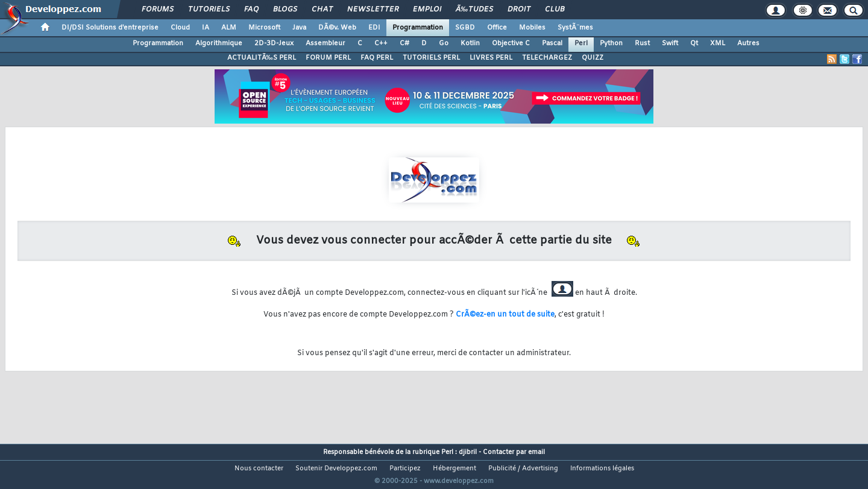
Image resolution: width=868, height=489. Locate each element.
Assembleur (325, 43)
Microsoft (264, 28)
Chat (322, 10)
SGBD (465, 28)
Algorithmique (219, 43)
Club (555, 10)
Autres (748, 43)
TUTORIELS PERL (431, 58)
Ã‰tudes (474, 10)
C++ (381, 43)
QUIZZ (593, 58)
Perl (581, 43)
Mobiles (532, 28)
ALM (229, 28)
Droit (519, 10)
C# (404, 43)
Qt (694, 43)
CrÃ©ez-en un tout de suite (505, 315)
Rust (642, 43)
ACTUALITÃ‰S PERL (262, 58)
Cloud (180, 28)
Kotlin (470, 43)
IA (206, 28)
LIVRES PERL (491, 58)
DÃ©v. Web (337, 28)
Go (444, 43)
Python (611, 43)
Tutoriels (209, 10)
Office (497, 28)
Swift (670, 43)
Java (299, 28)
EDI (374, 28)
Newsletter (373, 10)
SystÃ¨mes (575, 28)
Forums (158, 10)
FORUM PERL (328, 58)
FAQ (251, 10)
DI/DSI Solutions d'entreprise (110, 28)
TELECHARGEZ (547, 58)
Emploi (427, 10)
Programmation (418, 28)
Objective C (511, 43)
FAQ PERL (377, 58)
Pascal (552, 43)
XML (718, 43)
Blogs (285, 10)
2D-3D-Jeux (274, 43)
